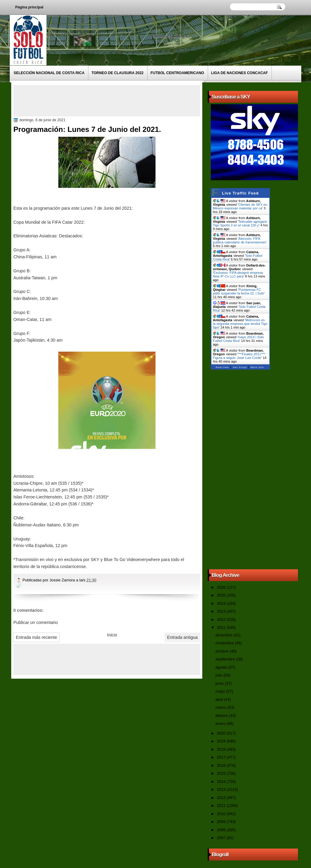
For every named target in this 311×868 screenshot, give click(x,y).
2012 (222, 798)
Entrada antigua (182, 637)
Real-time (222, 367)
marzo (221, 707)
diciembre (224, 635)
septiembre (226, 659)
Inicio (112, 635)
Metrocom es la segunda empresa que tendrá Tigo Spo (240, 324)
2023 (222, 611)
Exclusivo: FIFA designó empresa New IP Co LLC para (238, 274)
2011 (222, 806)
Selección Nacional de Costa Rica (49, 73)
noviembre (225, 643)
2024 (222, 603)
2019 (222, 741)
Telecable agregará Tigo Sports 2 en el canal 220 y (240, 223)
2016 (222, 765)
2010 (222, 814)
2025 (222, 595)
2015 (222, 773)
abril (220, 699)
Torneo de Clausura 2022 (117, 73)
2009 (222, 822)
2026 (222, 587)
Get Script (240, 367)
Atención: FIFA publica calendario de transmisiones (239, 240)
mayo (221, 691)
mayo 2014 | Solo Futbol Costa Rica (238, 339)
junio (220, 683)
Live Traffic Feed (240, 193)
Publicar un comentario (36, 622)
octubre (222, 651)
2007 (222, 838)
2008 (222, 830)
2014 (222, 782)
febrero (222, 716)
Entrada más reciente (36, 637)
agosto (222, 667)
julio (219, 675)
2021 (222, 627)
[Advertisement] (125, 100)
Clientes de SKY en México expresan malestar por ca (240, 206)
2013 (222, 789)
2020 (222, 733)
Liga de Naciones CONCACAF (239, 73)
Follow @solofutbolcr (171, 36)
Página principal (29, 7)
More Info (257, 367)
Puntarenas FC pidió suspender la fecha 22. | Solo (239, 291)
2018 (222, 749)
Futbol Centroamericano (177, 73)
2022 (222, 620)
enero (221, 723)
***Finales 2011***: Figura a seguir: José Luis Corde (239, 356)
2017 (222, 757)
